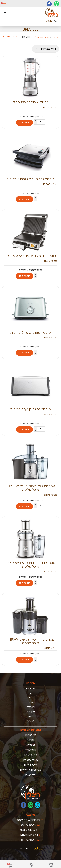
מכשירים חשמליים (41, 37)
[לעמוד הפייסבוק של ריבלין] (24, 805)
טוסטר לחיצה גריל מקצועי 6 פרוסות (31, 256)
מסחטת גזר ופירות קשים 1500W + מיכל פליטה (31, 565)
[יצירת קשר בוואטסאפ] (57, 4)
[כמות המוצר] (39, 122)
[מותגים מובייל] (45, 49)
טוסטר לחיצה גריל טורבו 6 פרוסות (30, 179)
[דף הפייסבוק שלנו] (49, 4)
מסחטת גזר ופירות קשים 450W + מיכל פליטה (30, 641)
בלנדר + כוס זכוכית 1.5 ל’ (30, 102)
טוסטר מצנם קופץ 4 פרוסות (30, 409)
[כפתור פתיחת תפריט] (5, 13)
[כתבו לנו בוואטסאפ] (30, 805)
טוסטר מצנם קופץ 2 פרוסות (31, 333)
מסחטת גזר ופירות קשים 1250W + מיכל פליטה (31, 488)
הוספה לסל (24, 123)
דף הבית (55, 37)
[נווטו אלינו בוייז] (37, 805)
